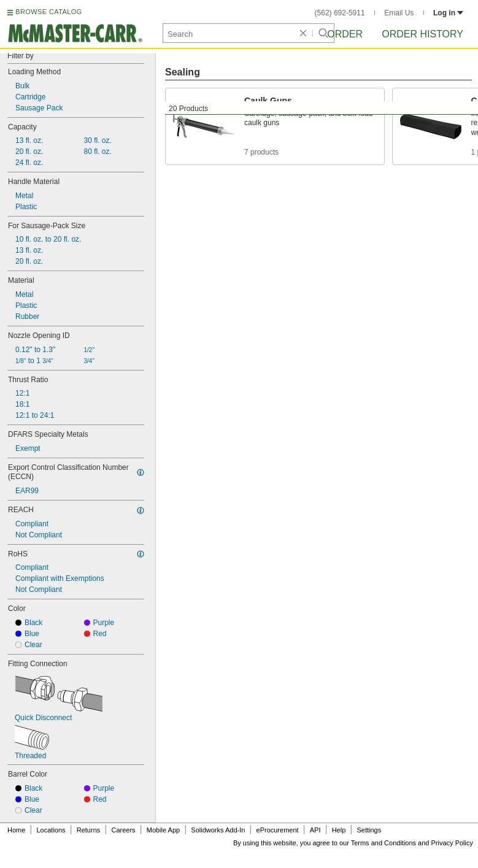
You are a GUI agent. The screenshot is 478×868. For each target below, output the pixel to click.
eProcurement (278, 830)
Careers (123, 830)
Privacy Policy (452, 843)
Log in (448, 13)
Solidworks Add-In (218, 830)
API (315, 830)
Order (345, 34)
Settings (369, 830)
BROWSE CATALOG (48, 12)
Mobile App (163, 830)
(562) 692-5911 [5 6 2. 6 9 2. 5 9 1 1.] (340, 13)
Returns (89, 830)
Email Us (399, 13)
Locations (51, 830)
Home (16, 830)
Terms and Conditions (384, 843)
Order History (422, 34)
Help (339, 830)
